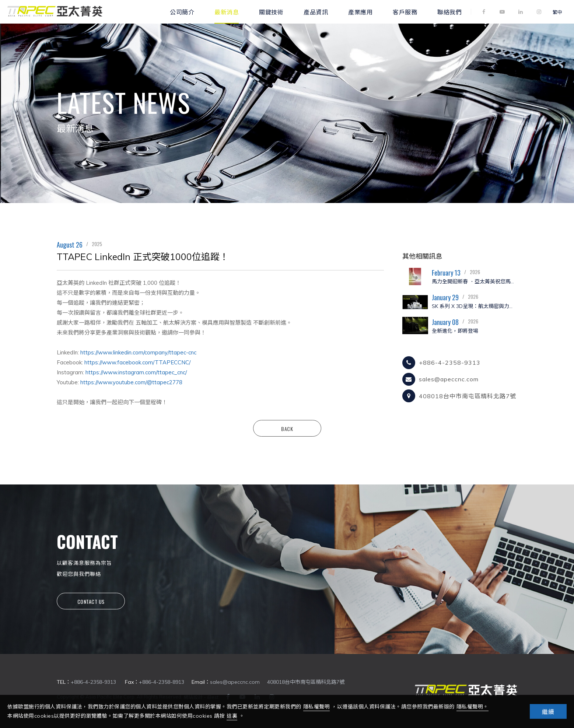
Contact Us (91, 601)
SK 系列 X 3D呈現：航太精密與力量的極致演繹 (475, 306)
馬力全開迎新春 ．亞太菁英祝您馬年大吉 (475, 281)
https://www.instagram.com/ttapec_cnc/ (136, 372)
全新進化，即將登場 (455, 331)
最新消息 (227, 12)
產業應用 (360, 12)
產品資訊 (316, 12)
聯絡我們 (449, 12)
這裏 (232, 716)
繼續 (548, 712)
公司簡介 (182, 12)
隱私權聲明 (317, 707)
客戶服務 (405, 12)
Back (287, 429)
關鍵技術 (271, 12)
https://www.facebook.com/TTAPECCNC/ (137, 362)
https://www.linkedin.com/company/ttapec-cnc (138, 352)
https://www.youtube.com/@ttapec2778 (131, 382)
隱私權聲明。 (472, 707)
